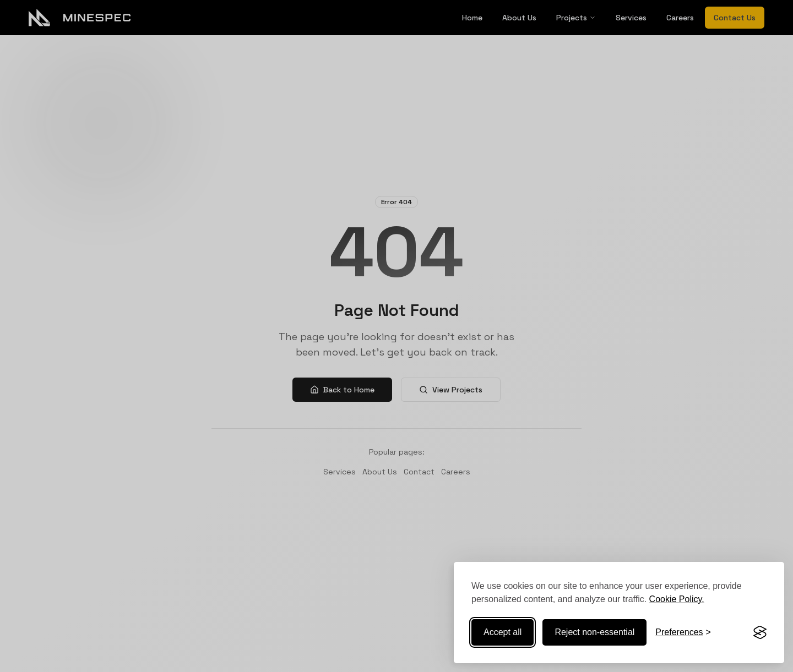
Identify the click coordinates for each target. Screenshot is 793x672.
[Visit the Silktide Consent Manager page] (760, 632)
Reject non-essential (594, 632)
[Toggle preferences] (683, 632)
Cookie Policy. (677, 599)
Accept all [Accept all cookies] (503, 632)
